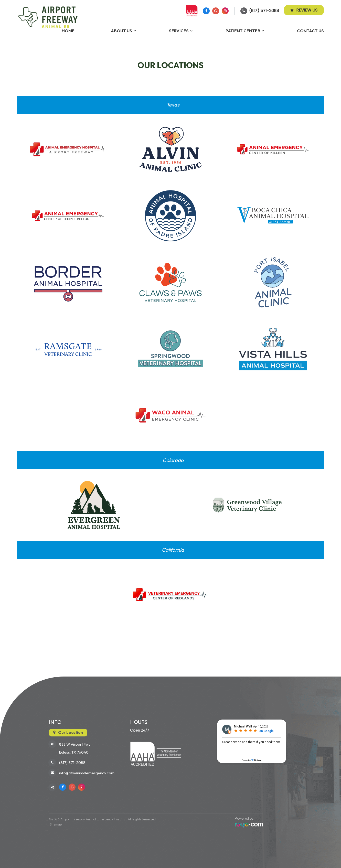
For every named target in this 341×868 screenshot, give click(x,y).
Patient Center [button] (243, 31)
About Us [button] (121, 31)
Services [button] (179, 31)
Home (68, 31)
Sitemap (55, 824)
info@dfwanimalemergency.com (87, 773)
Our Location (71, 732)
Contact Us (310, 31)
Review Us (304, 10)
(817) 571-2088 (264, 11)
